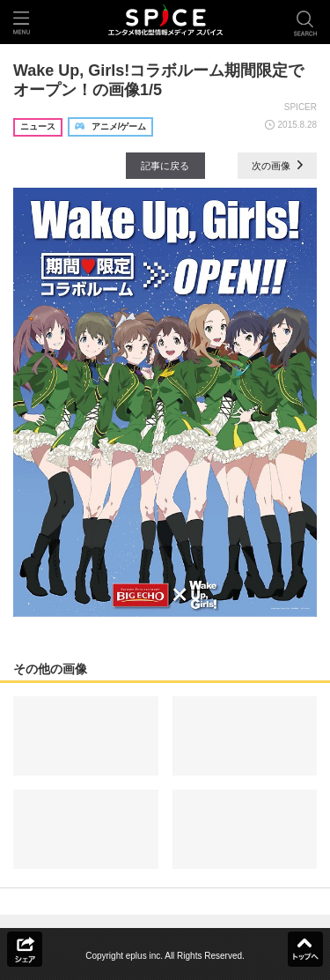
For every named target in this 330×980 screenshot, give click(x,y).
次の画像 (277, 166)
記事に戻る (165, 166)
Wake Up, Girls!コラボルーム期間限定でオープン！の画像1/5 (158, 80)
